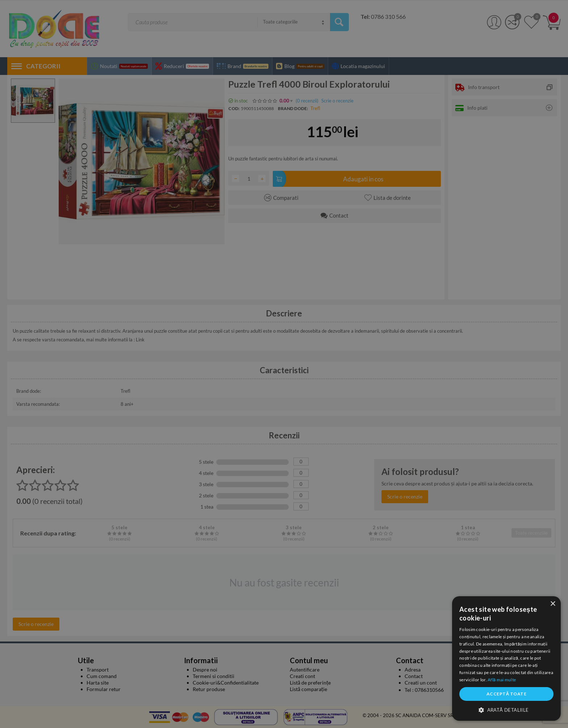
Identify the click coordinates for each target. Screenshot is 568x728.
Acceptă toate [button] (506, 694)
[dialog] (506, 658)
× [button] (553, 604)
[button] (506, 710)
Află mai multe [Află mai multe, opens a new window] (502, 680)
